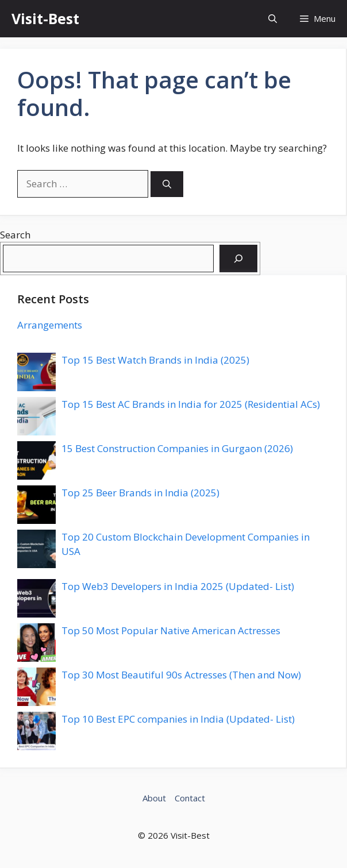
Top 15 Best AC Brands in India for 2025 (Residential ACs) (191, 404)
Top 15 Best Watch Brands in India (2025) (155, 360)
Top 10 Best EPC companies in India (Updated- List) (178, 719)
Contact (190, 798)
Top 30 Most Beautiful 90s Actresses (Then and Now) (181, 675)
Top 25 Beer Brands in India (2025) (140, 493)
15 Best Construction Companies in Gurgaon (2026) (177, 448)
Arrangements (50, 325)
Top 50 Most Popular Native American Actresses (171, 630)
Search (15, 235)
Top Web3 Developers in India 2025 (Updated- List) (178, 586)
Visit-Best (45, 18)
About (154, 798)
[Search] (167, 184)
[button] (273, 19)
